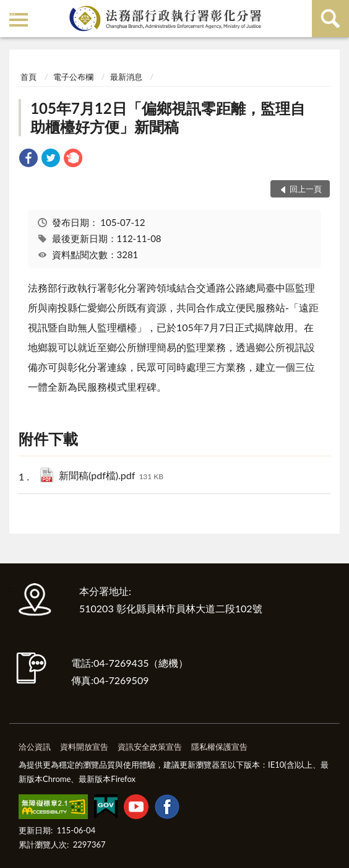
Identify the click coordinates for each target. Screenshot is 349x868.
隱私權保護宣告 (219, 747)
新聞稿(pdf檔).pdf (111, 476)
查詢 (330, 19)
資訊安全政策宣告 (150, 747)
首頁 (28, 77)
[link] (28, 159)
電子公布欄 (73, 77)
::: (12, 11)
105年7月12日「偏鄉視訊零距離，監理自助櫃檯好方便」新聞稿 (168, 117)
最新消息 (126, 77)
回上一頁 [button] (306, 189)
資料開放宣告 (84, 747)
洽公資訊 (35, 747)
